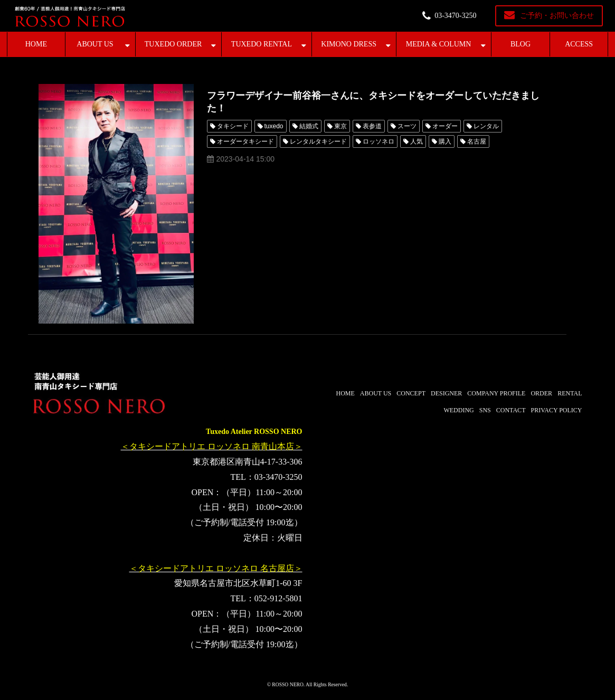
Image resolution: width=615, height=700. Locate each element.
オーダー (445, 126)
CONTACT (511, 410)
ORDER (541, 393)
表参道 (372, 126)
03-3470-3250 (455, 16)
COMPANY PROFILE (496, 393)
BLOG (521, 44)
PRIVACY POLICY (556, 410)
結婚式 (309, 126)
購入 (445, 141)
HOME (36, 44)
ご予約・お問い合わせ (557, 16)
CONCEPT (411, 393)
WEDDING (458, 410)
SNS (485, 410)
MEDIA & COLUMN (439, 44)
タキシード (233, 126)
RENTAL (570, 393)
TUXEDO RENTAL (262, 44)
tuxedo (274, 126)
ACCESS (579, 44)
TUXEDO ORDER (173, 44)
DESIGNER (446, 393)
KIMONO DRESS (349, 44)
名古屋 (477, 141)
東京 (340, 126)
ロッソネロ (379, 141)
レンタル (486, 126)
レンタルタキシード (318, 141)
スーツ (407, 126)
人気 (417, 141)
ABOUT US (95, 44)
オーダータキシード (245, 141)
